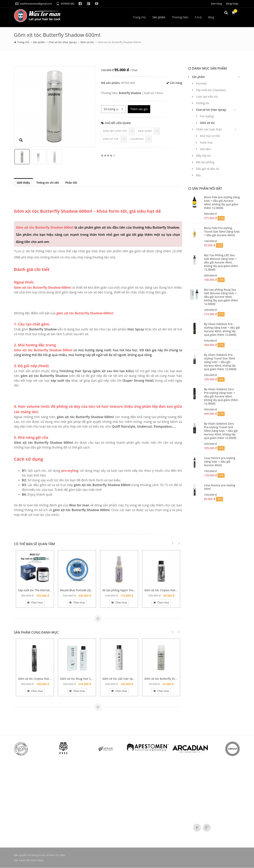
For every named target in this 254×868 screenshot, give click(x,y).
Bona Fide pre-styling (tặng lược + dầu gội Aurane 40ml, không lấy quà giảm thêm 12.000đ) (222, 202)
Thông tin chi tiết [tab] (48, 183)
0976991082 (65, 4)
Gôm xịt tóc (87, 42)
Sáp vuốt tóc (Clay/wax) (211, 90)
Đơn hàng (216, 4)
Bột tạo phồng (205, 162)
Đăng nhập (232, 4)
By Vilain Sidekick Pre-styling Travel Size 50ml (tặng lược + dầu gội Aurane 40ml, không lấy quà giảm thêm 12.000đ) (220, 362)
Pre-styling (207, 116)
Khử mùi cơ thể (210, 136)
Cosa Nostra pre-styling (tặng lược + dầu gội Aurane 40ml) (220, 462)
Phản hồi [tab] (72, 183)
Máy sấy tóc (204, 156)
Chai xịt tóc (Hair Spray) (63, 42)
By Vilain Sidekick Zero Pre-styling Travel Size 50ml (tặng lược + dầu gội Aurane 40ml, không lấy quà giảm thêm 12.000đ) (221, 431)
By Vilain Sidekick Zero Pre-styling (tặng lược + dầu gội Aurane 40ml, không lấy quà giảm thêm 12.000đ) (221, 396)
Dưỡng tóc (203, 103)
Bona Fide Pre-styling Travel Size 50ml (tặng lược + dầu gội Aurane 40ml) (222, 232)
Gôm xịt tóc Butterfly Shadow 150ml (168, 679)
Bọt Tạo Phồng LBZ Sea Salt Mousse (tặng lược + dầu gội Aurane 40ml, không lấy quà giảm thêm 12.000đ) (221, 262)
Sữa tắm (205, 149)
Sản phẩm (39, 42)
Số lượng (113, 109)
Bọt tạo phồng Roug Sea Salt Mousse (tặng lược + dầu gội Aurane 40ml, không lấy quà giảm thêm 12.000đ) (221, 297)
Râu (199, 175)
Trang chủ (23, 42)
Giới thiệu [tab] (24, 183)
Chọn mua (35, 603)
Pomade (201, 83)
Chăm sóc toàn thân (209, 129)
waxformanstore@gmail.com (34, 4)
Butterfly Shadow (130, 93)
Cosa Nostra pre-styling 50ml (220, 487)
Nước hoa (206, 142)
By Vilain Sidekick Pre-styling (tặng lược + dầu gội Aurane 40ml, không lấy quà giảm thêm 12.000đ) (222, 329)
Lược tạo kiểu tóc (207, 97)
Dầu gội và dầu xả (207, 169)
